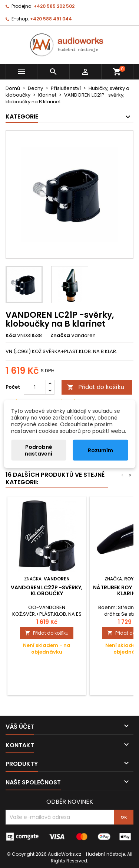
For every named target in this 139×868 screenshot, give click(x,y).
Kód (11, 336)
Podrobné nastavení (39, 450)
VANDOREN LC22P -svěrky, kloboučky (47, 590)
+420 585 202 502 (54, 6)
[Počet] (35, 387)
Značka (60, 336)
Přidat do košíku (96, 387)
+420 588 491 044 (51, 19)
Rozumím (100, 450)
